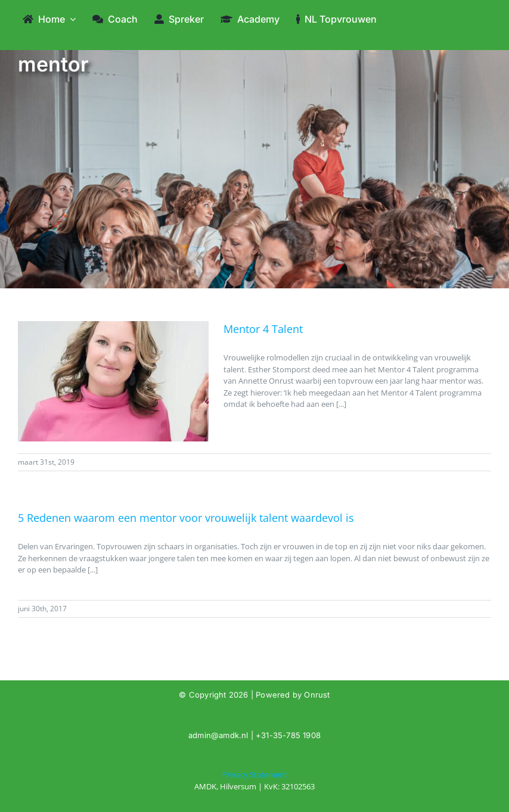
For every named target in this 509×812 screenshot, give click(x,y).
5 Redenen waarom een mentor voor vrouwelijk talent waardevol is (186, 518)
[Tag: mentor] (254, 781)
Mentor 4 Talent (263, 329)
